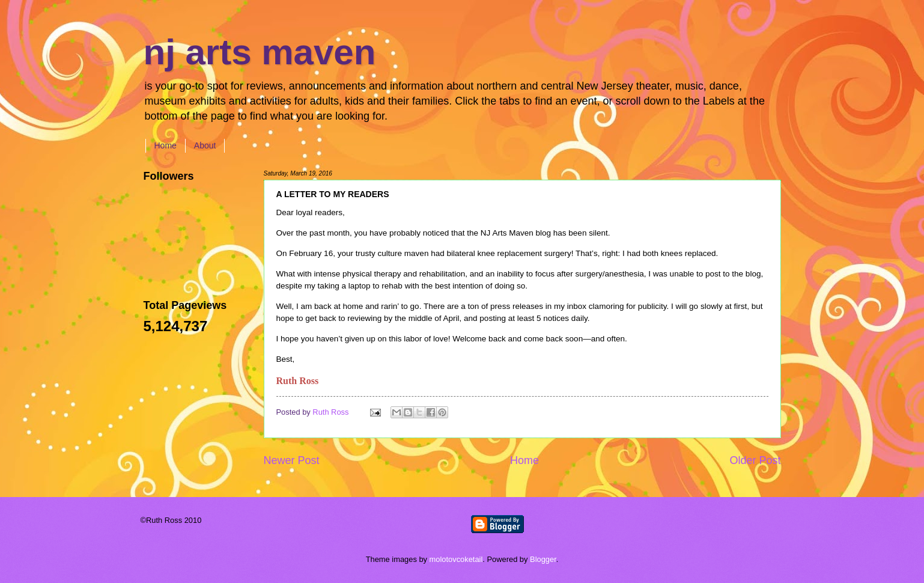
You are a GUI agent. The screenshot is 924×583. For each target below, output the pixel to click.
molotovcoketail (456, 559)
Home (166, 145)
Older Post (755, 460)
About (205, 145)
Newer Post (292, 460)
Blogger (543, 559)
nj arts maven (260, 52)
